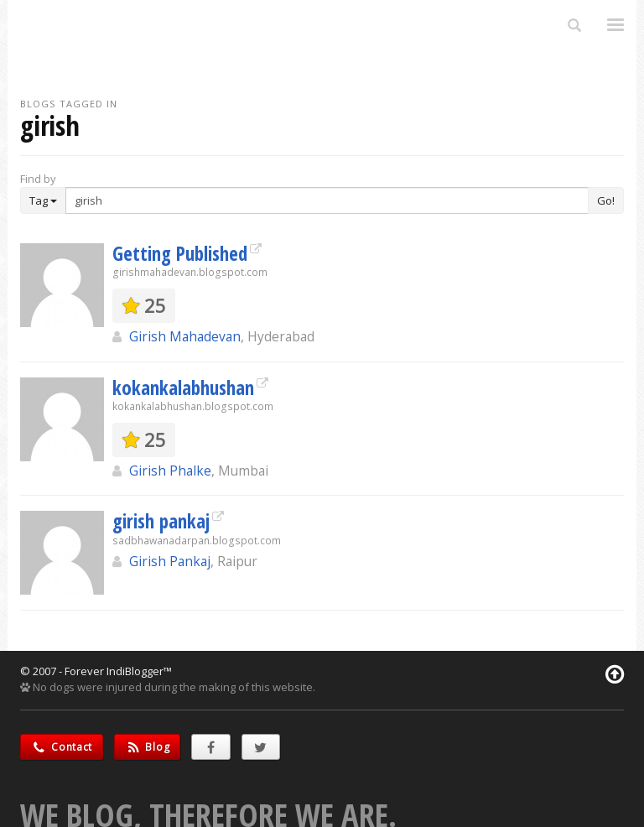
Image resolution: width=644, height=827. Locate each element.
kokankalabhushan (183, 387)
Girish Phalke (170, 471)
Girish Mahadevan (185, 336)
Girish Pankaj (170, 561)
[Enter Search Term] (327, 200)
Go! (606, 200)
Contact (62, 747)
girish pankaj (161, 521)
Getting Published (180, 253)
